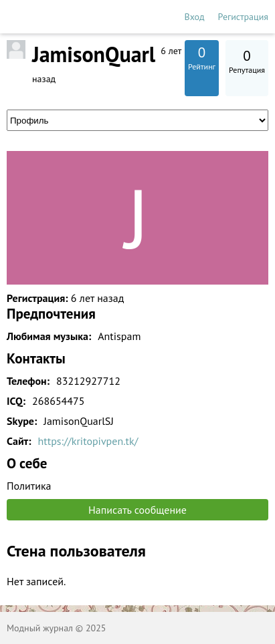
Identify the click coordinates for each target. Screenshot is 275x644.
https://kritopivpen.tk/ (88, 441)
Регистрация (243, 17)
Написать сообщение (137, 510)
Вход (195, 17)
